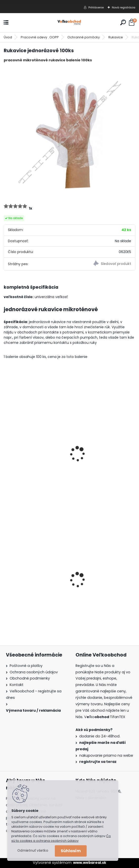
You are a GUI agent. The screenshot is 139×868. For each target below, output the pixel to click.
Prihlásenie (96, 7)
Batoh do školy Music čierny (101, 585)
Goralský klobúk (22, 585)
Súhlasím (71, 851)
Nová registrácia (124, 7)
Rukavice (116, 37)
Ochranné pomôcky (84, 37)
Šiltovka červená (23, 459)
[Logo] (70, 23)
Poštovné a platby (26, 666)
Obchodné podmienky (30, 678)
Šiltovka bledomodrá (95, 459)
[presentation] (6, 447)
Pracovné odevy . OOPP (40, 37)
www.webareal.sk (90, 863)
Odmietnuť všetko (33, 851)
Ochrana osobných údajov (34, 672)
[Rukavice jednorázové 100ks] (69, 132)
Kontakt (17, 685)
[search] (123, 22)
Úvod (8, 37)
